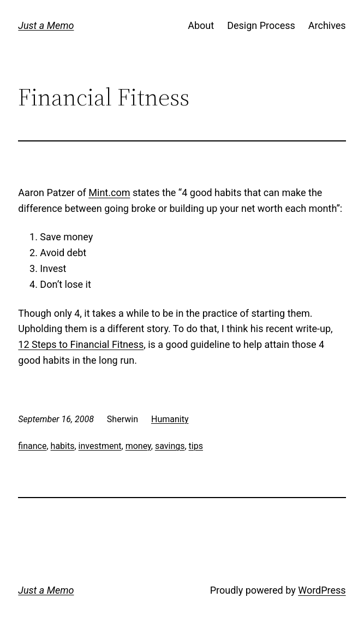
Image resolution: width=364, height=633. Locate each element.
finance (32, 446)
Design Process (261, 25)
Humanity (170, 419)
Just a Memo (46, 25)
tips (196, 446)
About (201, 25)
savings (170, 446)
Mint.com (109, 193)
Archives (327, 25)
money (138, 446)
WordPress (322, 590)
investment (100, 446)
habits (63, 446)
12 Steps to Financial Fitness (81, 344)
